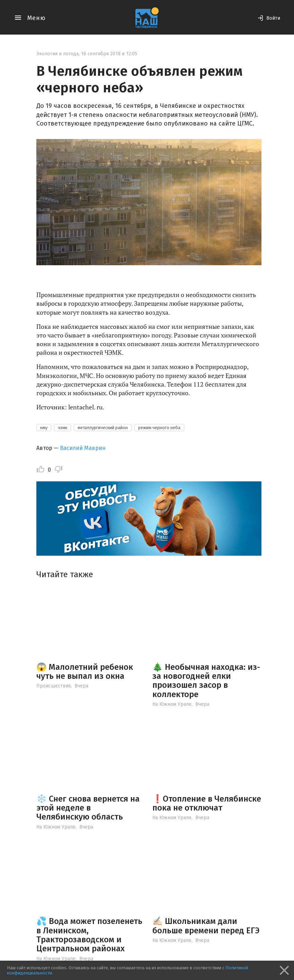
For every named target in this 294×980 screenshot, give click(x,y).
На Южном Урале (172, 704)
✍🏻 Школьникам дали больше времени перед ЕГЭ (206, 926)
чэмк (63, 428)
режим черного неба (159, 428)
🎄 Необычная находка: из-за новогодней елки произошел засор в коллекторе (206, 681)
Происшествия (54, 686)
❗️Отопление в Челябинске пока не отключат (207, 803)
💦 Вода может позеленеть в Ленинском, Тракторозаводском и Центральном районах (89, 935)
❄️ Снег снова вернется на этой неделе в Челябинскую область (88, 808)
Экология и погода (57, 54)
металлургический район (103, 428)
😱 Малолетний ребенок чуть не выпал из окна (85, 672)
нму (44, 428)
